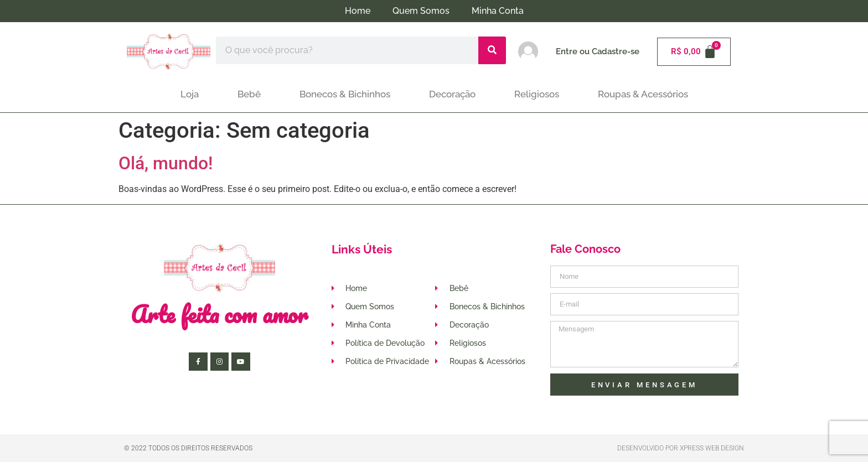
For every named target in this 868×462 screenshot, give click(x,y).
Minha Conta (498, 11)
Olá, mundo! (166, 163)
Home (358, 11)
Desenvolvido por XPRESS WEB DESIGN (681, 448)
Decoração (452, 94)
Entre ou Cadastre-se (598, 51)
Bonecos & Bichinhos (345, 94)
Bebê (249, 94)
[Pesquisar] (492, 50)
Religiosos (537, 94)
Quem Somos (421, 11)
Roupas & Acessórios (643, 94)
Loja (190, 94)
